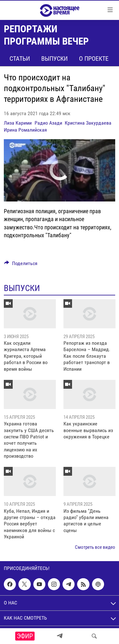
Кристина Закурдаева (88, 123)
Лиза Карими (18, 123)
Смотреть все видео (95, 547)
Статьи (20, 59)
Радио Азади (48, 123)
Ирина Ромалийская (25, 130)
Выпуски (54, 59)
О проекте (94, 59)
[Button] (21, 265)
